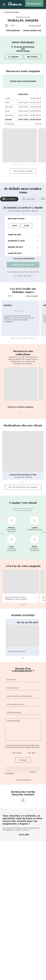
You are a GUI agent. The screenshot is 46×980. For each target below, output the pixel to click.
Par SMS (32, 753)
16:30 (27, 226)
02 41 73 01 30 (23, 276)
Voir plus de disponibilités (23, 258)
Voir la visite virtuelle (23, 171)
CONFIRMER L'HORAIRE (23, 265)
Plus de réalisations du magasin (23, 487)
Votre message (13, 721)
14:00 (14, 226)
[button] (23, 219)
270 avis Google (35, 25)
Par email (17, 753)
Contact (32, 57)
